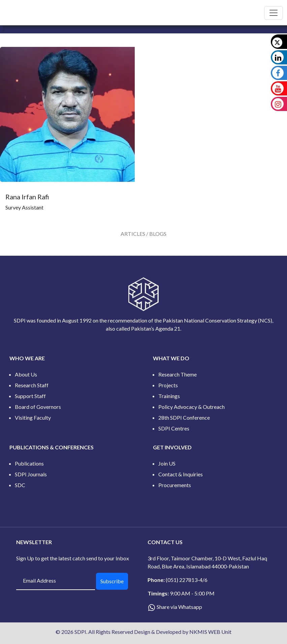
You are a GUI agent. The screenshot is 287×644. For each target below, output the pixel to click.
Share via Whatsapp (179, 607)
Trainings (169, 396)
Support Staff (30, 396)
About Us (26, 374)
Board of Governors (38, 407)
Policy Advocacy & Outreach (192, 407)
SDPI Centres (174, 428)
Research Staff (32, 385)
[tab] (143, 234)
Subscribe (112, 581)
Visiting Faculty (33, 417)
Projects (168, 385)
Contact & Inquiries (181, 474)
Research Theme (178, 374)
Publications (29, 463)
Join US (167, 463)
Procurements (175, 485)
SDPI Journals (31, 474)
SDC (20, 485)
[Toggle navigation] (274, 13)
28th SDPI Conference (184, 417)
